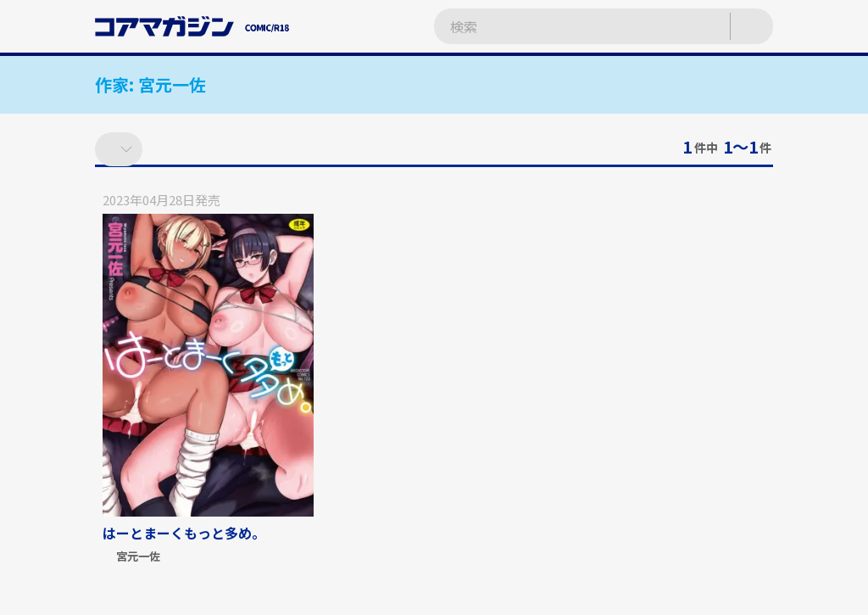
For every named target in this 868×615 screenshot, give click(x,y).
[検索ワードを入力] (565, 27)
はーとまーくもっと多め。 (184, 533)
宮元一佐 (138, 557)
